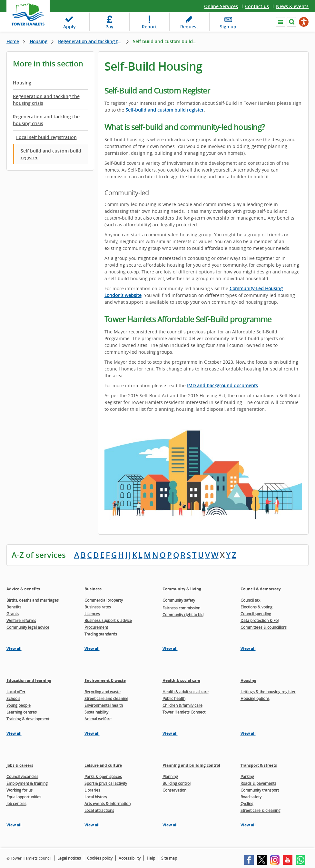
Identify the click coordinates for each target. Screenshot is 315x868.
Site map (169, 858)
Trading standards (101, 634)
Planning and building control (191, 765)
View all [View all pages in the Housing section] (248, 733)
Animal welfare (98, 719)
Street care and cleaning (106, 698)
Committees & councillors (264, 627)
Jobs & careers (20, 765)
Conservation (174, 790)
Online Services (221, 6)
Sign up (228, 27)
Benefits (14, 607)
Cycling (247, 804)
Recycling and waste (103, 692)
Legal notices (69, 858)
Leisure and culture (103, 765)
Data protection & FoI (260, 620)
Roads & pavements (258, 783)
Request (189, 27)
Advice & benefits (23, 589)
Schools (13, 698)
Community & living (182, 589)
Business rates (98, 607)
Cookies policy (100, 858)
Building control (177, 783)
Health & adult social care (186, 692)
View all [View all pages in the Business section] (92, 649)
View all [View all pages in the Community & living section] (170, 649)
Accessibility (130, 858)
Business (93, 589)
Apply (69, 27)
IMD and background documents (222, 385)
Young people (19, 705)
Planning (170, 776)
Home (13, 41)
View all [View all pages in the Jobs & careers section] (14, 825)
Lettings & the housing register (268, 692)
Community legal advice (28, 627)
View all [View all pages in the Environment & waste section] (92, 733)
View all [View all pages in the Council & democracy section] (248, 649)
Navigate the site (281, 22)
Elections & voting (256, 607)
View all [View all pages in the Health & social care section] (170, 733)
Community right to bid (183, 615)
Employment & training (27, 783)
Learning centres (22, 712)
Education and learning (29, 681)
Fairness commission (181, 608)
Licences (92, 614)
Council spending (256, 614)
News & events (292, 6)
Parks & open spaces (103, 776)
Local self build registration (46, 137)
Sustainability (96, 712)
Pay (109, 27)
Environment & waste (105, 681)
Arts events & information (108, 804)
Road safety (251, 797)
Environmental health (104, 705)
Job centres (16, 804)
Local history (96, 797)
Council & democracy (261, 589)
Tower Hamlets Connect (184, 712)
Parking (247, 776)
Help (151, 858)
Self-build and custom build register (165, 110)
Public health (174, 698)
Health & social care (181, 681)
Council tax (250, 600)
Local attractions (99, 810)
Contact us (257, 6)
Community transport (260, 790)
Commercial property (104, 600)
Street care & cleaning (261, 810)
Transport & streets (259, 765)
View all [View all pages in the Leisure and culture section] (92, 825)
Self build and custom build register (51, 154)
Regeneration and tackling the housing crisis (93, 41)
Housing (39, 41)
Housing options (255, 698)
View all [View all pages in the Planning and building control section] (170, 825)
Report (149, 27)
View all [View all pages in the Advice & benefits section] (14, 649)
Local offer (16, 692)
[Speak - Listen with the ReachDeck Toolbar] (304, 22)
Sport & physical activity (106, 783)
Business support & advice (108, 620)
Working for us (20, 790)
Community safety (179, 600)
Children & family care (182, 705)
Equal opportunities (24, 797)
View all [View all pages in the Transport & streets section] (248, 825)
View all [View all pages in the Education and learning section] (14, 733)
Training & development (28, 719)
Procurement (96, 627)
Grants (13, 614)
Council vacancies (22, 776)
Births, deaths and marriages (33, 600)
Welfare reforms (21, 620)
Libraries (92, 790)
